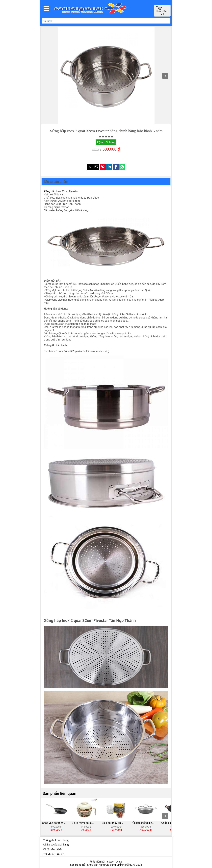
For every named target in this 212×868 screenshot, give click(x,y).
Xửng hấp (50, 191)
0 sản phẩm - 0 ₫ (162, 11)
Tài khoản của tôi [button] (54, 854)
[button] (46, 8)
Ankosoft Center (114, 862)
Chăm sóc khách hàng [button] (56, 844)
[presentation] (165, 816)
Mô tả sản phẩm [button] (56, 182)
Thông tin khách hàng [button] (56, 840)
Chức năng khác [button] (53, 849)
